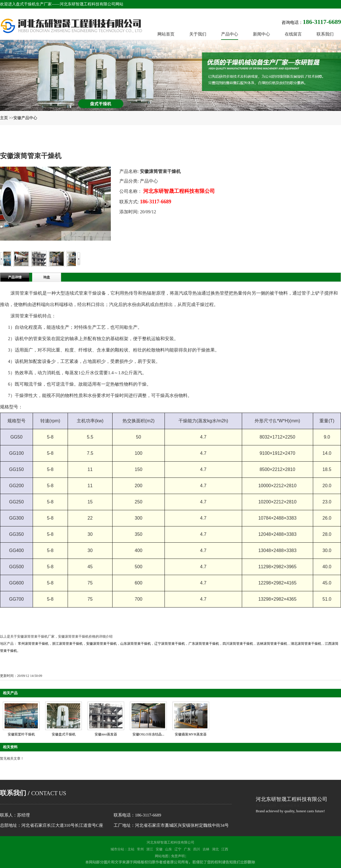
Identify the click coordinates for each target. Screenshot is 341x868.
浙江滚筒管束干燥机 (67, 644)
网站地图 (162, 856)
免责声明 (178, 856)
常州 (140, 849)
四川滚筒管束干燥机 (238, 644)
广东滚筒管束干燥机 (204, 644)
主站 (131, 849)
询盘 (47, 277)
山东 (169, 849)
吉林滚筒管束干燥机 (272, 644)
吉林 (206, 849)
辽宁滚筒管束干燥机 (170, 644)
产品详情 (15, 277)
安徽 (159, 849)
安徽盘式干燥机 (64, 734)
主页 (4, 118)
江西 (225, 849)
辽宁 (178, 849)
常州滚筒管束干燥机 (33, 644)
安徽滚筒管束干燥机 (101, 644)
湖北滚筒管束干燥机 (306, 644)
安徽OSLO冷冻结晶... (148, 734)
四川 (197, 849)
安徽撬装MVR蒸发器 (191, 734)
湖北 (215, 849)
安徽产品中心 (25, 118)
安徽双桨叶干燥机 (21, 734)
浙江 (150, 849)
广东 (187, 849)
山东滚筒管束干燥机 (136, 644)
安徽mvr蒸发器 (106, 734)
